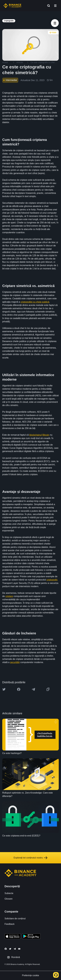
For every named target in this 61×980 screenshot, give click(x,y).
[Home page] (12, 6)
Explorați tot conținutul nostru (30, 858)
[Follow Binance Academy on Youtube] (19, 949)
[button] (55, 6)
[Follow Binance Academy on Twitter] (10, 949)
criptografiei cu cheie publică (35, 302)
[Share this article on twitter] (4, 689)
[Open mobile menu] (55, 6)
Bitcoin (46, 435)
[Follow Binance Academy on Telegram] (15, 949)
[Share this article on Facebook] (19, 689)
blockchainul (36, 435)
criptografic (52, 580)
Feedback (9, 924)
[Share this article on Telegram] (33, 689)
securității (15, 662)
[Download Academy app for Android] (31, 937)
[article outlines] (55, 23)
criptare (9, 596)
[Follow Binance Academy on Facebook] (6, 949)
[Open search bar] (48, 6)
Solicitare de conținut (15, 919)
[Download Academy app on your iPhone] (13, 937)
